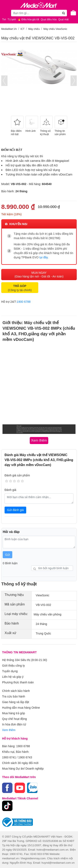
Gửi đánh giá (15, 510)
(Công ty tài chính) (20, 288)
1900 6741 (9, 757)
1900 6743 (25, 757)
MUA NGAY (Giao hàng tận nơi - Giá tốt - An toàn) (39, 275)
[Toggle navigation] (5, 13)
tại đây (43, 257)
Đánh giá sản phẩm (17, 475)
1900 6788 (24, 302)
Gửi (8, 555)
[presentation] (4, 81)
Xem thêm (9, 730)
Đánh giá (10, 490)
